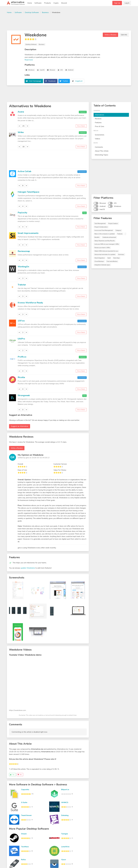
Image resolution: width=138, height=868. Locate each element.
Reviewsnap (24, 251)
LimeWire (65, 847)
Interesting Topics (102, 155)
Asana (21, 112)
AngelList (79, 81)
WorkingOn (23, 267)
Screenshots (100, 135)
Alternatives (100, 115)
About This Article (102, 151)
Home (30, 3)
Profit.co (22, 357)
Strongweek (24, 395)
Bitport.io (65, 790)
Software (38, 3)
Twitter (65, 81)
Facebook (52, 81)
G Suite (24, 802)
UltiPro (21, 339)
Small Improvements (28, 233)
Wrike (21, 132)
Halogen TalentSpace (28, 192)
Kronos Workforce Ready (30, 303)
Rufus (24, 860)
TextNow (25, 847)
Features (98, 123)
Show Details (81, 126)
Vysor (64, 860)
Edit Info (124, 35)
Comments (99, 147)
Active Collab (24, 171)
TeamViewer (26, 815)
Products (47, 3)
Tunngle (65, 834)
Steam (24, 834)
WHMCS (65, 802)
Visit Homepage (35, 81)
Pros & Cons (100, 126)
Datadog (65, 815)
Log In (127, 3)
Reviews (98, 119)
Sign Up (117, 3)
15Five (21, 321)
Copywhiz (25, 790)
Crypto (56, 3)
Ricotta (21, 377)
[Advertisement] (69, 22)
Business (45, 12)
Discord (64, 3)
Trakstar (22, 285)
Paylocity (22, 213)
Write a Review (110, 35)
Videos (98, 139)
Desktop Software (32, 12)
